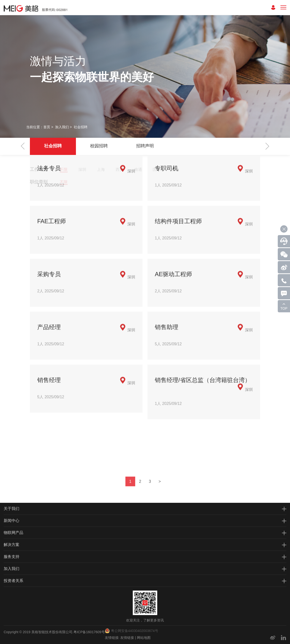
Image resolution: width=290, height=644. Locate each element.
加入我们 (62, 127)
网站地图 (144, 638)
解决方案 (12, 545)
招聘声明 (145, 146)
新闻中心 (12, 521)
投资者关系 (13, 581)
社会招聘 (81, 127)
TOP (284, 308)
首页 (47, 127)
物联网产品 (13, 533)
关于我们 (12, 509)
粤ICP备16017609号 (89, 632)
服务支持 (12, 557)
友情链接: (112, 638)
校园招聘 (99, 146)
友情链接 (127, 638)
